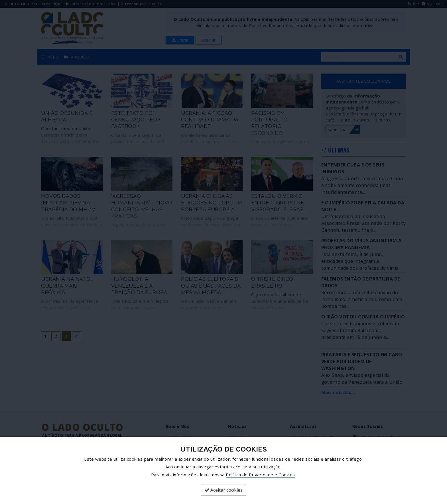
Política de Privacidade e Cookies (260, 475)
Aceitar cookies (224, 490)
